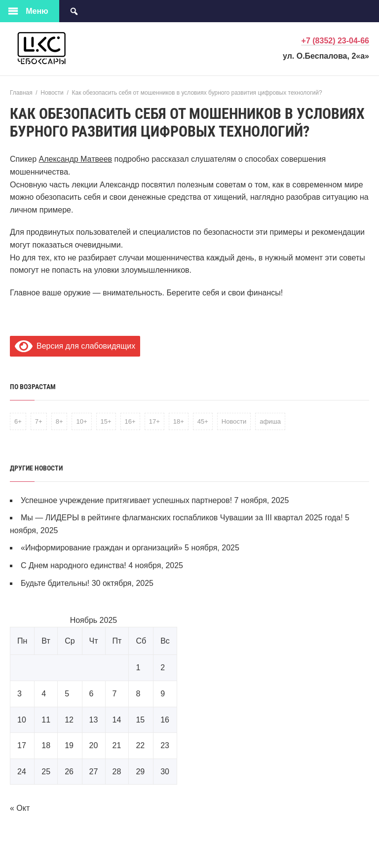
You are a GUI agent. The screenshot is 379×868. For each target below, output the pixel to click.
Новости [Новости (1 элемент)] (234, 421)
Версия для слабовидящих (75, 346)
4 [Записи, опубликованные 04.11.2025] (44, 694)
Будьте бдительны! (55, 583)
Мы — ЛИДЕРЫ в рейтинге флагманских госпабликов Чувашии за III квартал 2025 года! (182, 518)
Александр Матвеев (76, 159)
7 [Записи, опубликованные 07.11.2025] (115, 694)
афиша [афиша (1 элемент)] (270, 421)
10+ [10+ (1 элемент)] (81, 421)
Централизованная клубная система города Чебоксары (84, 48)
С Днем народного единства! (74, 565)
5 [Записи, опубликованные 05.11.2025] (67, 694)
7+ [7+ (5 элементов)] (39, 421)
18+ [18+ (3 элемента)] (179, 421)
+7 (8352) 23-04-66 (335, 41)
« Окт (20, 808)
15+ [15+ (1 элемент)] (106, 421)
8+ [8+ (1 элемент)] (59, 421)
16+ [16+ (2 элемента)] (130, 421)
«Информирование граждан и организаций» (102, 548)
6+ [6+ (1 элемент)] (18, 421)
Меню (37, 11)
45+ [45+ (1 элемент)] (203, 421)
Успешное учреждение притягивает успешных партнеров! (126, 500)
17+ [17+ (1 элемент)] (154, 421)
